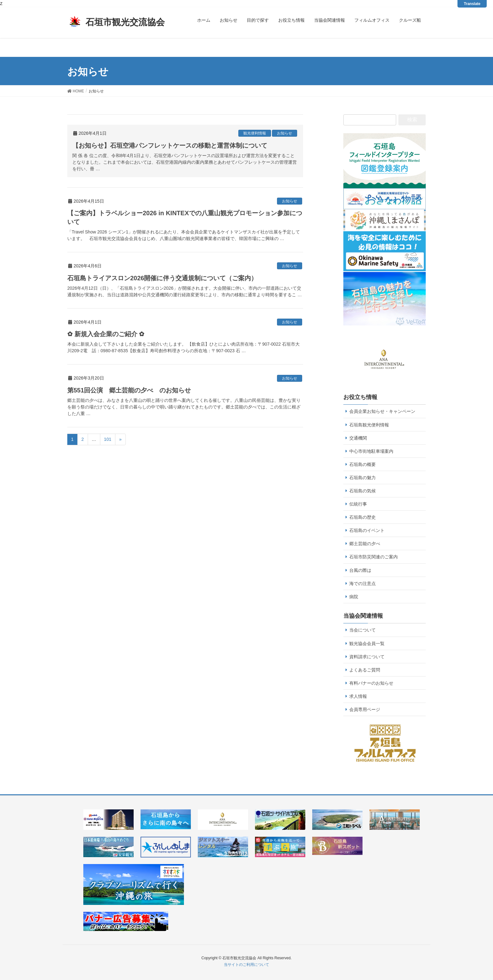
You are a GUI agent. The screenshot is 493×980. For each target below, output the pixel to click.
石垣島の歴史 (363, 517)
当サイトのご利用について (246, 965)
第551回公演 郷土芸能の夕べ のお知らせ (129, 390)
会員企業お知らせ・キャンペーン (382, 411)
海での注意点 (363, 583)
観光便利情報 (255, 133)
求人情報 (358, 696)
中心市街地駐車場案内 (371, 451)
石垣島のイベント (367, 530)
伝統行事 (358, 504)
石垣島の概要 (363, 464)
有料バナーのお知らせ (371, 683)
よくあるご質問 (365, 670)
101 (108, 439)
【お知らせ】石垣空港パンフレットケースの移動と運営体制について (170, 145)
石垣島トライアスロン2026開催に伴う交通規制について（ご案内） (162, 278)
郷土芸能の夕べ (365, 544)
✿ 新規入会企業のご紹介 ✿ (106, 334)
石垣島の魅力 (363, 478)
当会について (363, 630)
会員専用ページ (365, 709)
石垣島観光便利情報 (369, 425)
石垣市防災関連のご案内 (374, 557)
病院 (354, 597)
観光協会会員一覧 (367, 643)
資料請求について (367, 657)
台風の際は (360, 570)
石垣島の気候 (363, 491)
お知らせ (285, 133)
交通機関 (358, 438)
